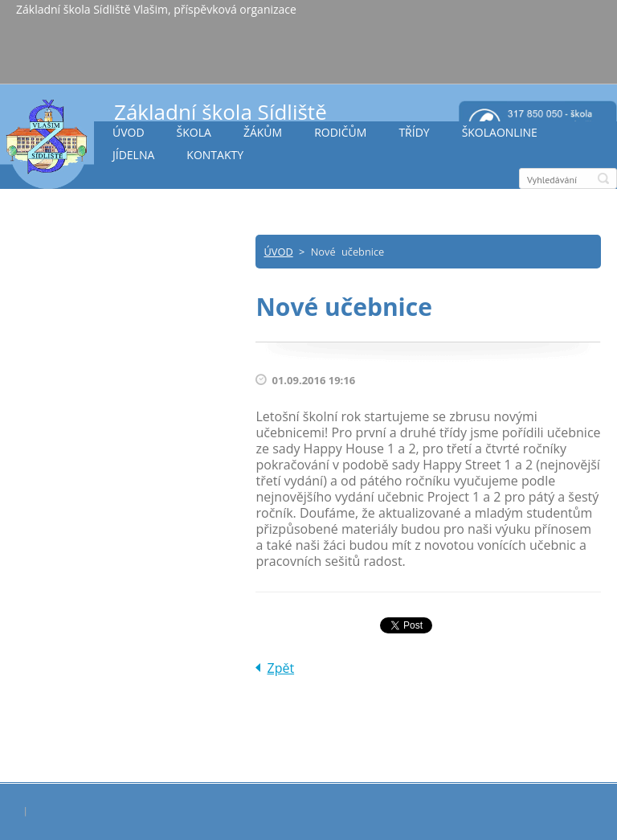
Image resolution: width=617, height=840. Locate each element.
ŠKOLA (194, 132)
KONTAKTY (215, 155)
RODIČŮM (340, 132)
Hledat (603, 178)
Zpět (280, 668)
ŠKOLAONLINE (500, 132)
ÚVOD (129, 132)
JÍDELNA (133, 155)
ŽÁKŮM (263, 132)
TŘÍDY (414, 132)
